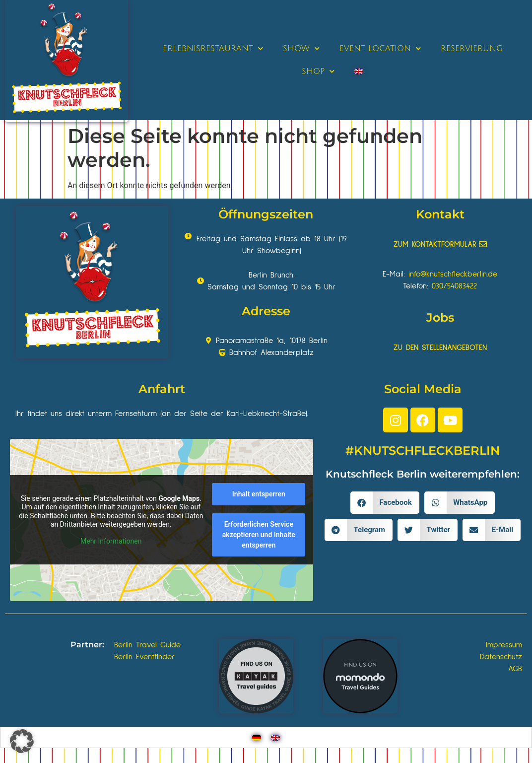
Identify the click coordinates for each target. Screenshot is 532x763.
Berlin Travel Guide (147, 645)
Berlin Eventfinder (144, 657)
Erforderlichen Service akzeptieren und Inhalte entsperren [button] (259, 535)
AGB (515, 669)
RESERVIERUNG (472, 49)
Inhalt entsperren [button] (259, 494)
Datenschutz (501, 657)
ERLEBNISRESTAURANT (213, 48)
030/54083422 (454, 286)
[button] (385, 503)
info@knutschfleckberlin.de (453, 274)
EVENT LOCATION (380, 48)
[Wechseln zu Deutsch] (257, 737)
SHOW (301, 48)
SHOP (318, 71)
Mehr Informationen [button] (111, 541)
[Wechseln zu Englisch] (359, 71)
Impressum (504, 645)
